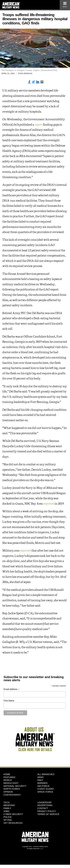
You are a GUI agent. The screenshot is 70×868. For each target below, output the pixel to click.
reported (49, 503)
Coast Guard (46, 789)
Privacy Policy (47, 811)
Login (41, 849)
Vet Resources (13, 823)
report (38, 124)
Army (41, 777)
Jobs (6, 811)
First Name (9, 701)
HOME (7, 774)
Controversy (12, 795)
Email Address (12, 689)
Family (7, 808)
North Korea (12, 789)
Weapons (9, 805)
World (8, 780)
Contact (43, 808)
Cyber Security (13, 814)
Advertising (45, 805)
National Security (15, 786)
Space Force (45, 792)
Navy (40, 780)
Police (8, 817)
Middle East (11, 783)
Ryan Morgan (25, 74)
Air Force (43, 786)
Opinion (8, 792)
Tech (6, 802)
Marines (43, 783)
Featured (9, 777)
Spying (8, 820)
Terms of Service (48, 814)
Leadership (45, 802)
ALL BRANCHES (46, 774)
